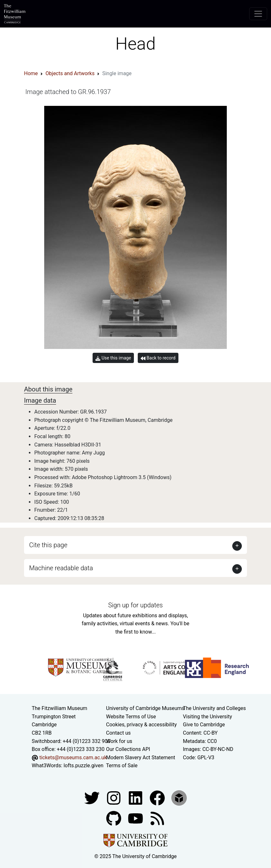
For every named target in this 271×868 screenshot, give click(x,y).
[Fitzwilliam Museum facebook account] (136, 797)
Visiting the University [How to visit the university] (207, 717)
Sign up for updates (135, 605)
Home (31, 73)
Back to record (158, 358)
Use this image (113, 358)
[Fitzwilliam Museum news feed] (157, 818)
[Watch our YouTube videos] (136, 818)
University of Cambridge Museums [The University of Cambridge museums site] (145, 708)
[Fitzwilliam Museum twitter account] (93, 797)
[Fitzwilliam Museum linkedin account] (158, 797)
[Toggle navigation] (258, 14)
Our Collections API (128, 749)
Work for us (119, 741)
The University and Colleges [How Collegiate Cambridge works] (214, 708)
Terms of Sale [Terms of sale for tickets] (122, 765)
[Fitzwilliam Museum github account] (114, 818)
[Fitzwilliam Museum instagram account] (114, 797)
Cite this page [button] (48, 545)
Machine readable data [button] (61, 568)
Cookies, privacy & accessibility (141, 725)
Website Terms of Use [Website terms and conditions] (131, 717)
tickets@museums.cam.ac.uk (73, 758)
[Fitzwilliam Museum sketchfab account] (179, 797)
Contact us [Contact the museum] (118, 733)
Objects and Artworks (70, 73)
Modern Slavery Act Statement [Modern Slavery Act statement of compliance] (141, 758)
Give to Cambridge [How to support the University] (204, 725)
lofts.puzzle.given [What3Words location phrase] (83, 765)
